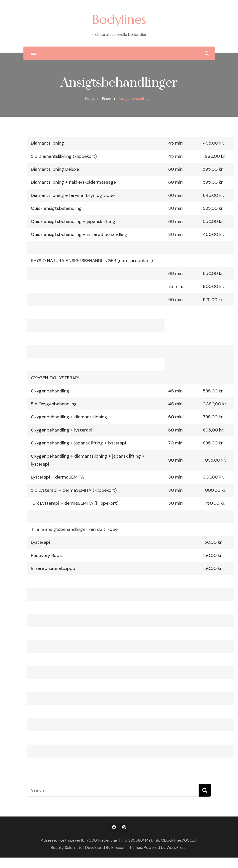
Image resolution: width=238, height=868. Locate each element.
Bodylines (119, 19)
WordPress (176, 847)
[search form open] (207, 53)
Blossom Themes (127, 847)
